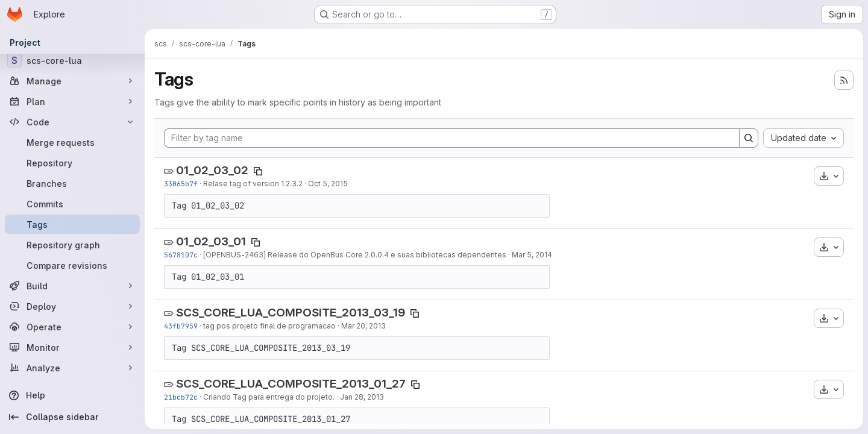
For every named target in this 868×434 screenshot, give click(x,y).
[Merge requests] (72, 142)
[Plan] (72, 101)
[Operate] (72, 327)
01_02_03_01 (211, 241)
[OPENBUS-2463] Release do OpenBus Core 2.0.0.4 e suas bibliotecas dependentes (355, 255)
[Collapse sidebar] (72, 417)
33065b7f (181, 184)
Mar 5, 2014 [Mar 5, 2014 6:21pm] (532, 255)
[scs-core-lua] (72, 60)
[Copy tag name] (258, 171)
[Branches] (72, 183)
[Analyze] (72, 368)
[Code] (72, 122)
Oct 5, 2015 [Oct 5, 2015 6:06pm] (328, 184)
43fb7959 (181, 326)
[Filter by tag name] (452, 138)
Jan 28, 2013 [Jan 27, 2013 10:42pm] (362, 397)
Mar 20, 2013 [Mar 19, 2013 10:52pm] (363, 326)
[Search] (749, 138)
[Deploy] (72, 306)
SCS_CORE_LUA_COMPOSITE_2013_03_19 (291, 313)
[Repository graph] (72, 245)
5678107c (181, 255)
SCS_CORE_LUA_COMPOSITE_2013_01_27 (291, 384)
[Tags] (72, 224)
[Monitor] (72, 347)
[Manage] (72, 81)
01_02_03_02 (212, 170)
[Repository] (72, 163)
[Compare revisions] (72, 265)
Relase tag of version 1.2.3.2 (253, 184)
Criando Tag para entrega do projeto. (269, 397)
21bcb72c (181, 397)
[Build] (72, 286)
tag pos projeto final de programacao (269, 326)
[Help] (72, 395)
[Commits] (72, 204)
